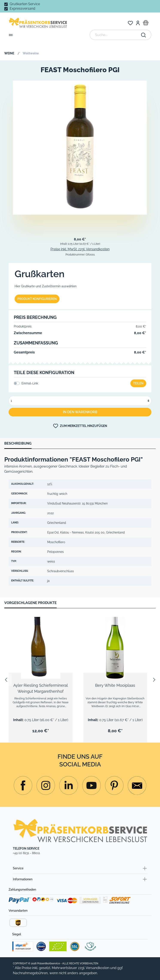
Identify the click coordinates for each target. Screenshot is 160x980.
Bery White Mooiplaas (115, 685)
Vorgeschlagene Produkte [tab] (30, 603)
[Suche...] (116, 35)
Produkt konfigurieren (37, 299)
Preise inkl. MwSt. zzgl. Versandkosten (80, 249)
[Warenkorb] (146, 23)
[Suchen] (144, 35)
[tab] (18, 443)
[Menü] (11, 35)
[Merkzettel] (130, 23)
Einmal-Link (30, 383)
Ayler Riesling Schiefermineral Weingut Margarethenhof (41, 688)
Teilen (138, 383)
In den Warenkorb (80, 412)
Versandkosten (98, 968)
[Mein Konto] (138, 23)
